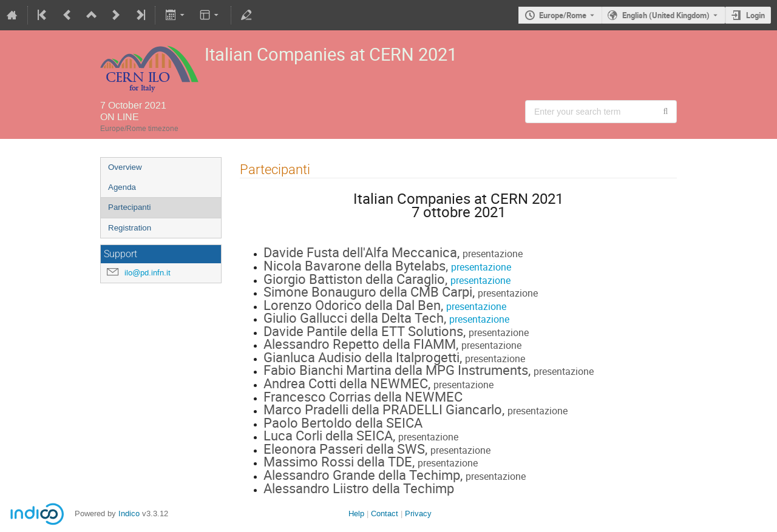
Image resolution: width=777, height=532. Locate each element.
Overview (125, 167)
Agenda (122, 187)
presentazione (481, 267)
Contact (385, 513)
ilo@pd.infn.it (148, 273)
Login (755, 15)
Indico (129, 513)
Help (356, 513)
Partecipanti (129, 207)
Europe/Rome (563, 15)
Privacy (418, 513)
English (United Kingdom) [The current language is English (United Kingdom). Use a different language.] (666, 15)
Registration (130, 228)
